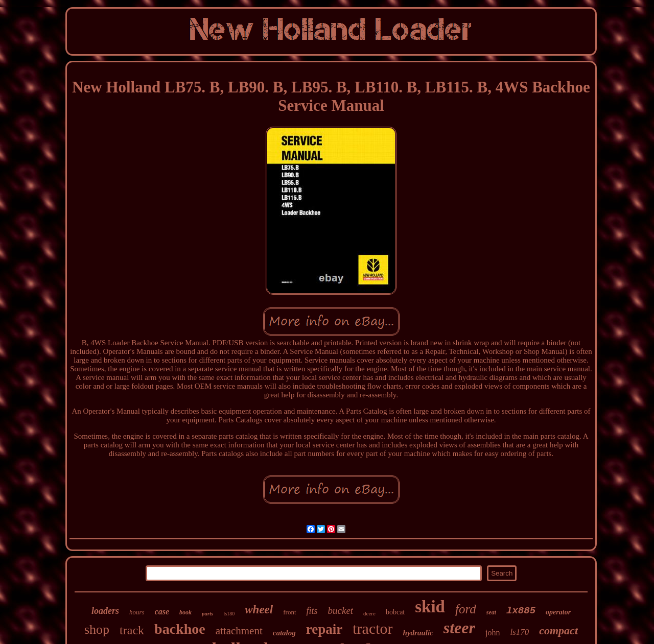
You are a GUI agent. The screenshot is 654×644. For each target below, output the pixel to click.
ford (466, 609)
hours (137, 612)
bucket (341, 611)
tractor (372, 628)
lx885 (521, 611)
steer (459, 628)
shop (97, 629)
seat (491, 612)
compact (558, 630)
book (185, 612)
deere (369, 613)
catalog (284, 633)
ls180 (229, 614)
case (162, 612)
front (289, 612)
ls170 (519, 632)
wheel (259, 610)
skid (430, 607)
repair (324, 629)
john (493, 633)
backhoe (180, 629)
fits (312, 611)
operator (558, 612)
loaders (105, 611)
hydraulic (418, 633)
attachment (239, 631)
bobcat (395, 612)
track (132, 630)
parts (208, 613)
